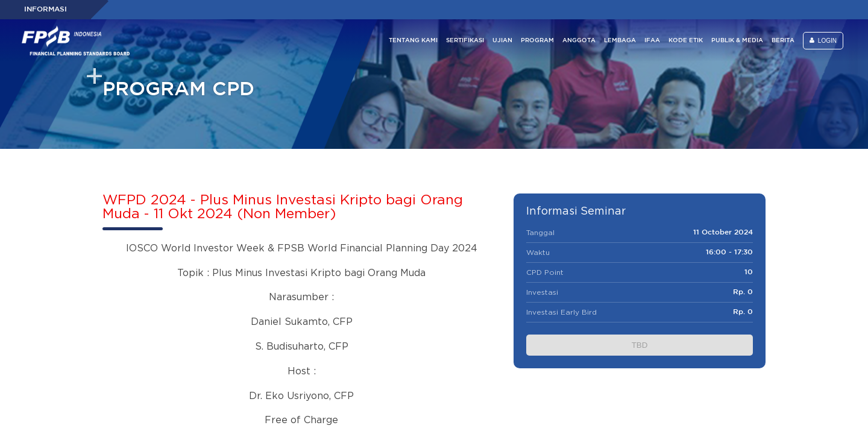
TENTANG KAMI (413, 41)
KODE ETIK (686, 41)
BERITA (783, 41)
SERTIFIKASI (465, 41)
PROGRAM (537, 41)
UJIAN (502, 41)
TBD (640, 345)
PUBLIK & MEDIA (737, 41)
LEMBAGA (620, 41)
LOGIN (823, 41)
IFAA (652, 41)
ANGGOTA (579, 41)
